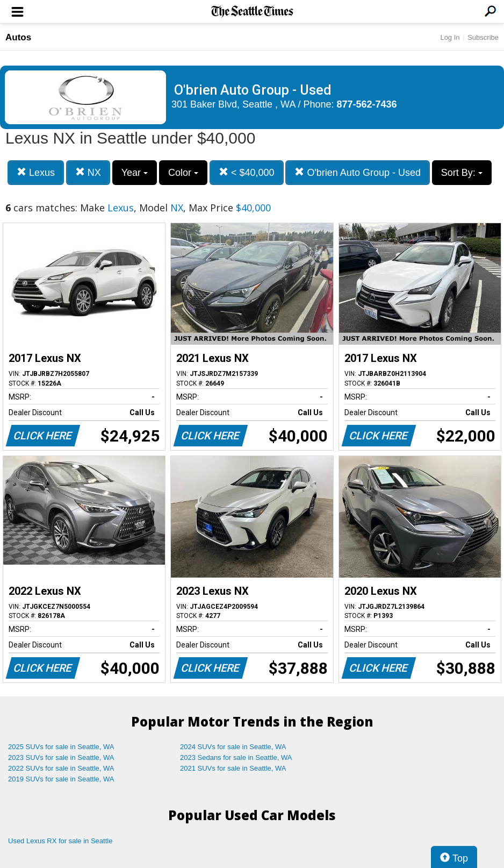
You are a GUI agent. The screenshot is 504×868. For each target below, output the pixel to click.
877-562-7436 (367, 104)
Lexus (36, 172)
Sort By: (462, 173)
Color (183, 173)
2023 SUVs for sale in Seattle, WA (61, 757)
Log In (450, 37)
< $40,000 (247, 172)
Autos (18, 37)
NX (88, 172)
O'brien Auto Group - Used (358, 172)
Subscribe (483, 37)
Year (135, 173)
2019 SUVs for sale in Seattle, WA (61, 779)
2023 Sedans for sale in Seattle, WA (236, 757)
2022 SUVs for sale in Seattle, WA (61, 768)
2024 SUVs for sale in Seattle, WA (233, 747)
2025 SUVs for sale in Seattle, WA (61, 747)
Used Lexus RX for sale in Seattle (60, 841)
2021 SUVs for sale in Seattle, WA (233, 768)
